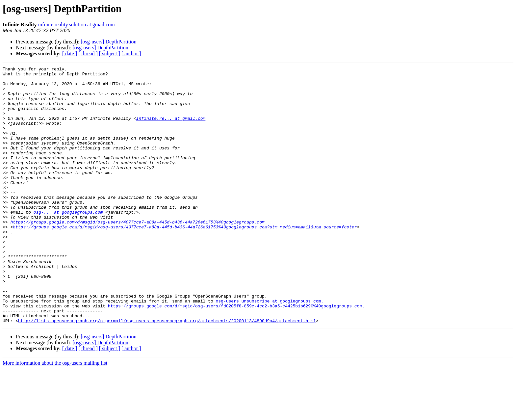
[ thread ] (88, 53)
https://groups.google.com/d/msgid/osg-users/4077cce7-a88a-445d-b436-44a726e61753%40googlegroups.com (137, 253)
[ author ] (131, 53)
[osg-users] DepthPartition (108, 42)
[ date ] (70, 53)
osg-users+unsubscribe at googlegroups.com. (270, 348)
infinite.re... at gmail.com (171, 129)
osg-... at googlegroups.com (68, 242)
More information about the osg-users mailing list (55, 414)
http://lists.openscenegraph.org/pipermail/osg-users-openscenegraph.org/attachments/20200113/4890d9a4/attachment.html (167, 372)
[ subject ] (110, 53)
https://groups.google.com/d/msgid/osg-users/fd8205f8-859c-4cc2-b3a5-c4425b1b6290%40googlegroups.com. (236, 354)
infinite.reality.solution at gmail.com (77, 25)
